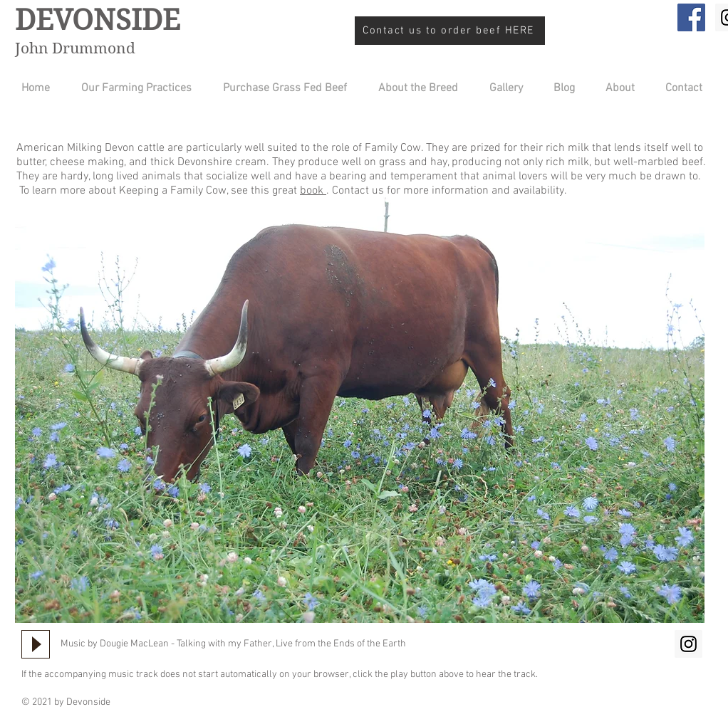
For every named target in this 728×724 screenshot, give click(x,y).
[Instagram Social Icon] (688, 644)
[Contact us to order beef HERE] (450, 31)
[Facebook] (691, 17)
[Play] (36, 644)
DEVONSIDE (98, 20)
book (313, 191)
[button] (413, 89)
